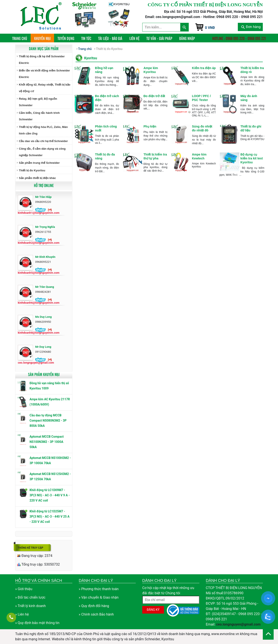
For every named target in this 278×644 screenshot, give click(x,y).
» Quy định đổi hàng (94, 606)
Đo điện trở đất (154, 96)
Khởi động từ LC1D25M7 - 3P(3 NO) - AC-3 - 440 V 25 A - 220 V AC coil (50, 517)
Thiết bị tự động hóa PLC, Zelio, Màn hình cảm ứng (43, 130)
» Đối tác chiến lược (30, 597)
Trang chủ (21, 38)
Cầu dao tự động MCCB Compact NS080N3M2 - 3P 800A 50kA (48, 421)
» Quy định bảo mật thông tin (37, 623)
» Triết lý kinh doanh (31, 606)
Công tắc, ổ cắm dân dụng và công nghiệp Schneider (42, 152)
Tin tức (86, 38)
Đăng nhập (187, 38)
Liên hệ (134, 38)
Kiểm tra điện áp (204, 68)
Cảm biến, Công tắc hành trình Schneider (39, 116)
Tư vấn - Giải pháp (159, 38)
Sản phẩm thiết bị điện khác (37, 178)
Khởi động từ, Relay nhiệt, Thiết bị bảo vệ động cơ (45, 88)
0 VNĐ (210, 28)
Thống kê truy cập (30, 548)
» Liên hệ (22, 614)
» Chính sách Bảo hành (96, 614)
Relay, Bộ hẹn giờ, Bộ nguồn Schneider (38, 102)
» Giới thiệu (24, 589)
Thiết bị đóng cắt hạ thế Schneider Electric (42, 60)
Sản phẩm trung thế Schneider (39, 163)
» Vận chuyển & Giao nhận (99, 597)
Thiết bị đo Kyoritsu (32, 170)
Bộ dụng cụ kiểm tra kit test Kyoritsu (252, 158)
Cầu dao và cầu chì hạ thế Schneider (43, 141)
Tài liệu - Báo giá (110, 38)
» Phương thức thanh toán (99, 589)
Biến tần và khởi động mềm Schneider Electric (44, 74)
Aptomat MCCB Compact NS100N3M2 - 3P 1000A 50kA (47, 442)
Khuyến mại (42, 38)
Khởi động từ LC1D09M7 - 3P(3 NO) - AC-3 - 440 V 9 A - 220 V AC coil (50, 495)
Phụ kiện (150, 126)
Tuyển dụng (66, 38)
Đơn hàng (251, 27)
